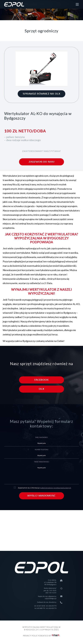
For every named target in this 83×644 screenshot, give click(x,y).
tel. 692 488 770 (40, 608)
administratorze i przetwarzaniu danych (56, 488)
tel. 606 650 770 (51, 606)
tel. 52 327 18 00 (40, 606)
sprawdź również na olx (41, 94)
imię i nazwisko (41, 437)
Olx (41, 389)
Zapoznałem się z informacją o (44, 488)
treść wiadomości (42, 462)
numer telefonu (42, 450)
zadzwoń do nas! (41, 162)
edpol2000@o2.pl (51, 598)
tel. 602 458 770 (51, 608)
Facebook (42, 380)
